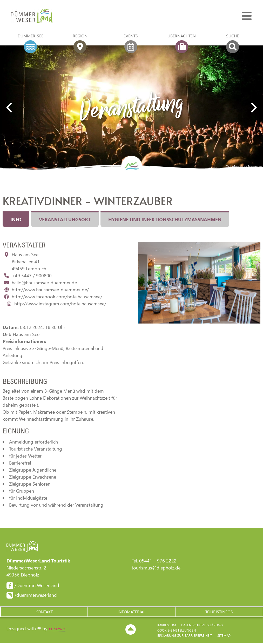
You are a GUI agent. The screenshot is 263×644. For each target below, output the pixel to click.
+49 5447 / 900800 (27, 276)
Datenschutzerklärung (202, 626)
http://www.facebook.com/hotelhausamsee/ (52, 297)
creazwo (57, 629)
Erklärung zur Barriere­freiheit (185, 636)
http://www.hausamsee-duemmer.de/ (46, 290)
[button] (44, 612)
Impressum (167, 626)
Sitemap (224, 636)
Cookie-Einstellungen (177, 631)
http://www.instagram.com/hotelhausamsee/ (56, 304)
